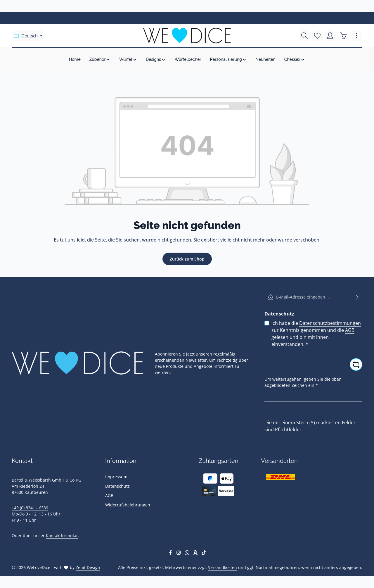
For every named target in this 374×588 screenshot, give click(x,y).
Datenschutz (117, 486)
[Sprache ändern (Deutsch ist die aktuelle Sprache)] (28, 36)
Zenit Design (88, 567)
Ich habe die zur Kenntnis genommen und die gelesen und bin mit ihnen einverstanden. (316, 333)
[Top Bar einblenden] (356, 36)
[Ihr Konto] (330, 36)
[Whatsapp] (188, 553)
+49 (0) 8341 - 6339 (30, 508)
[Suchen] (304, 36)
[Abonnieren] (357, 297)
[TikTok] (204, 553)
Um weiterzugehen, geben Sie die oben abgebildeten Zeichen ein (303, 382)
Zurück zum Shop (187, 259)
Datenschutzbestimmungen (330, 323)
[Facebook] (171, 553)
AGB (350, 330)
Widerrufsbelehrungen (128, 505)
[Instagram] (179, 553)
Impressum (116, 477)
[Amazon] (196, 553)
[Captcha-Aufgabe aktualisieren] (356, 364)
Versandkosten (223, 567)
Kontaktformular (62, 536)
